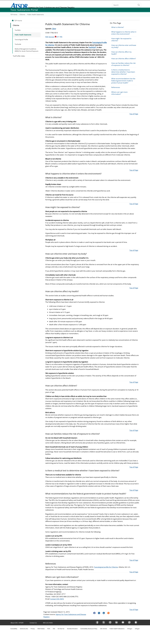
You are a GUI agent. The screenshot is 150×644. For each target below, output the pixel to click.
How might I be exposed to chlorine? (121, 40)
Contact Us (33, 623)
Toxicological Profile (21, 39)
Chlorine (22, 15)
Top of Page (134, 114)
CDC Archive (104, 629)
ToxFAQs (18, 30)
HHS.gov (130, 629)
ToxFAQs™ (92, 47)
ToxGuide (18, 44)
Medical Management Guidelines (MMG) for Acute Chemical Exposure (26, 50)
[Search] (124, 5)
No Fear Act (61, 629)
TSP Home (14, 15)
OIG (54, 629)
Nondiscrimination (72, 629)
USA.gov (137, 629)
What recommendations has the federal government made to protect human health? (123, 81)
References (116, 87)
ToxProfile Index (19, 56)
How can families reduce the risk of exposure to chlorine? (123, 64)
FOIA (49, 629)
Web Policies (41, 629)
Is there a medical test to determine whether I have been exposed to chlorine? (123, 72)
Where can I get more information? (119, 93)
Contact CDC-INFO (57, 599)
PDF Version (54, 37)
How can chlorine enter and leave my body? (124, 46)
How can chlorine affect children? (124, 59)
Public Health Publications (117, 629)
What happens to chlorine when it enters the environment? (124, 33)
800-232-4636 (48, 623)
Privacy (33, 629)
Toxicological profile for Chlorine (106, 567)
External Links (24, 629)
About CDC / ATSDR (17, 623)
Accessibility (14, 629)
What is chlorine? (118, 27)
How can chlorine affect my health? (121, 53)
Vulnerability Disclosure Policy (89, 629)
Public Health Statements (36, 15)
